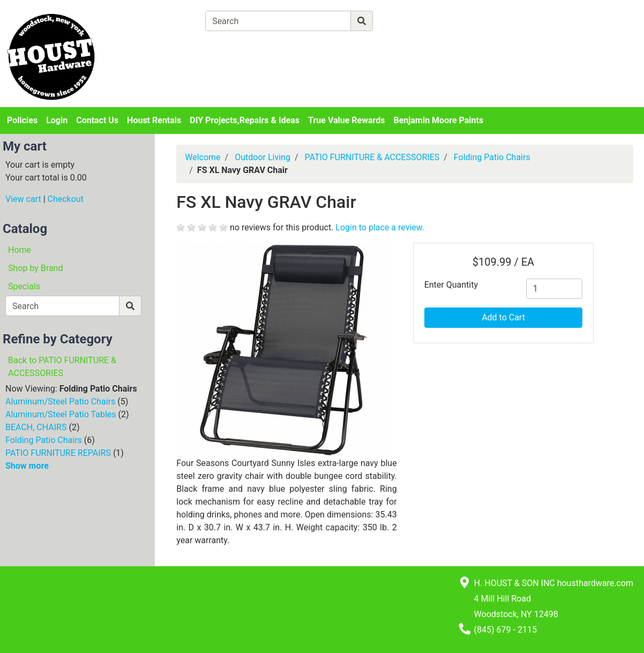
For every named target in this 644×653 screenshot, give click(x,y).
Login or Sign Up (564, 34)
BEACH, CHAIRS (36, 427)
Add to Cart (503, 317)
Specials (24, 286)
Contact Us (97, 120)
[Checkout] (349, 46)
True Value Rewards (346, 120)
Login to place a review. (380, 227)
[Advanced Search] (420, 21)
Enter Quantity (451, 285)
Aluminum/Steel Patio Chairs (60, 401)
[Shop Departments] (167, 21)
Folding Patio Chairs (44, 440)
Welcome (203, 157)
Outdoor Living (263, 157)
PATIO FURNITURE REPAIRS (58, 453)
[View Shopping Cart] (247, 46)
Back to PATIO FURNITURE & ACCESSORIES (62, 367)
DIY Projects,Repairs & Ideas (245, 120)
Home (20, 250)
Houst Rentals (154, 120)
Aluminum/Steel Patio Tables (61, 414)
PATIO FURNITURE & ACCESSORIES (372, 157)
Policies (22, 120)
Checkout (66, 199)
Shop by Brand (35, 268)
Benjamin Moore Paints (439, 120)
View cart (23, 199)
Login (57, 120)
